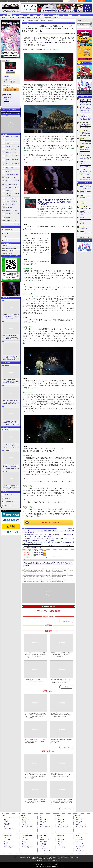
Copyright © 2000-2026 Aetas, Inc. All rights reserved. (46, 866)
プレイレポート (12, 18)
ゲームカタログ (57, 18)
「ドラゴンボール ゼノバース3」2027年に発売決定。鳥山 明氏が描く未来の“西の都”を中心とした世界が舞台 (86, 134)
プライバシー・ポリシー (47, 864)
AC (64, 15)
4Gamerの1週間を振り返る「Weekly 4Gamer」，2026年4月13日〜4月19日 (33, 680)
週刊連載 (6, 825)
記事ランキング (8, 829)
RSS (2, 1)
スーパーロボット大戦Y (85, 219)
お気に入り (74, 1)
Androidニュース (44, 839)
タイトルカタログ (27, 827)
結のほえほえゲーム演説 (12, 185)
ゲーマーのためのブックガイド (12, 181)
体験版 (28, 18)
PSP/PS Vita (78, 815)
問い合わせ (29, 1)
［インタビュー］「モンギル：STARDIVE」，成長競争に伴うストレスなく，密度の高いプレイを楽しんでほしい (11, 467)
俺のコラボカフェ (10, 191)
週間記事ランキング (9, 230)
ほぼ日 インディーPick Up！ (13, 171)
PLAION (6, 76)
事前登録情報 (44, 841)
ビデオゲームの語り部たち (12, 201)
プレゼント (7, 233)
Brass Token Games (9, 78)
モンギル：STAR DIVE (85, 193)
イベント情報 (79, 839)
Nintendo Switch (8, 253)
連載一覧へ (17, 224)
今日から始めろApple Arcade (13, 188)
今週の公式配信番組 (11, 149)
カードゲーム (79, 843)
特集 (6, 99)
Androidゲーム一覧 (45, 851)
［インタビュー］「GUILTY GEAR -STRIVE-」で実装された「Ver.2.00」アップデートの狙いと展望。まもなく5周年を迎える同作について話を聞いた (11, 446)
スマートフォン (43, 836)
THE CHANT (11, 70)
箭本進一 (66, 564)
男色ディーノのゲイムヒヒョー (12, 156)
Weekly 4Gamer (10, 140)
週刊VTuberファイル (11, 152)
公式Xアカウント (10, 1)
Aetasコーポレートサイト (11, 505)
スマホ (35, 15)
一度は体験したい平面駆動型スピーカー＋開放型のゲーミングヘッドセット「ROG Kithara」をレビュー (61, 741)
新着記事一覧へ (66, 621)
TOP (4, 15)
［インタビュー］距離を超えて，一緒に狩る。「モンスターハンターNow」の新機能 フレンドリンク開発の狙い (11, 488)
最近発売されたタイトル (45, 18)
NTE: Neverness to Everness (86, 234)
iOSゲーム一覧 (44, 849)
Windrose (82, 204)
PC (9, 15)
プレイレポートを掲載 (46, 141)
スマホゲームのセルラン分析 (12, 160)
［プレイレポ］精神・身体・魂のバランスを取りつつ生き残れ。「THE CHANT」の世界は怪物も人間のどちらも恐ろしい (55, 202)
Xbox (15, 15)
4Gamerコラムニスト (11, 198)
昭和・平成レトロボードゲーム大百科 (12, 194)
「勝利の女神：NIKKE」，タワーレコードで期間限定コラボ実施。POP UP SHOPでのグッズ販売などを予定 (85, 157)
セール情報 (43, 843)
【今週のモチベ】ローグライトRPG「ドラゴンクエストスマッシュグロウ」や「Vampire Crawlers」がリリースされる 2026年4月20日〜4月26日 (35, 655)
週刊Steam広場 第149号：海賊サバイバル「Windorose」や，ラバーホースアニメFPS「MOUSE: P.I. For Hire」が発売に (61, 681)
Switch (28, 15)
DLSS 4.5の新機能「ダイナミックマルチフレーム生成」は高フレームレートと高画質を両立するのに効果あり (35, 741)
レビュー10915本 (6, 12)
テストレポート (62, 839)
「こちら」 (55, 859)
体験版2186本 (15, 12)
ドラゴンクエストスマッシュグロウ (86, 214)
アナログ (70, 15)
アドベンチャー (45, 562)
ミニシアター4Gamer (11, 204)
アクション (38, 562)
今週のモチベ (9, 143)
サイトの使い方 (20, 1)
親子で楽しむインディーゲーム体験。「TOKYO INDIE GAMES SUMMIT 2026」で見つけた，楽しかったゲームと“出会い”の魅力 (11, 337)
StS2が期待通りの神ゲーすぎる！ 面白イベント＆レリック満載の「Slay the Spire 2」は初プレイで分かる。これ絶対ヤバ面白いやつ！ (11, 423)
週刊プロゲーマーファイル (12, 146)
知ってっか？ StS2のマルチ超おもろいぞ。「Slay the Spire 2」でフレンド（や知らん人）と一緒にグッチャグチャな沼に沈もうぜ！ (11, 402)
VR (48, 15)
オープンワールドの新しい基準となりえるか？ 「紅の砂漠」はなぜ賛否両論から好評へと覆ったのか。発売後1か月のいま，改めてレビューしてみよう (11, 381)
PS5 (41, 43)
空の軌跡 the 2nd (84, 228)
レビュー (3, 18)
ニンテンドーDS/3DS (26, 836)
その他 (78, 849)
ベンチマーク (62, 847)
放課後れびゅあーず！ (11, 221)
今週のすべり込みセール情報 (12, 164)
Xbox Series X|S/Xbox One (10, 248)
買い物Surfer (9, 207)
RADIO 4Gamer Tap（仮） (12, 174)
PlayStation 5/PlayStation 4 (10, 251)
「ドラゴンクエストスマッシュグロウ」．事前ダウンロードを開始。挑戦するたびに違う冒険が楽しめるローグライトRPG (86, 165)
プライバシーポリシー (10, 495)
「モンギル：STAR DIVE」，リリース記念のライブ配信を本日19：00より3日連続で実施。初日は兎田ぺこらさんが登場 (86, 142)
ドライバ (7, 240)
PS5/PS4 (21, 15)
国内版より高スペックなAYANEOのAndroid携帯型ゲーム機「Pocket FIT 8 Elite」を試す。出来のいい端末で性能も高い (61, 715)
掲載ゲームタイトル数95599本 (11, 10)
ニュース (7, 97)
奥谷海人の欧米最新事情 (12, 137)
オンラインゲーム (9, 817)
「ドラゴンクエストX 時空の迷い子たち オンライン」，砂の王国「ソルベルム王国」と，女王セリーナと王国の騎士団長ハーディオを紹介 (86, 126)
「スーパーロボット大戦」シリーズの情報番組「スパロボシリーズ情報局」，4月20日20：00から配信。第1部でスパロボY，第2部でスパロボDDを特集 (86, 118)
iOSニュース (43, 837)
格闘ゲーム (79, 841)
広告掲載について (9, 502)
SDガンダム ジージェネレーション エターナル (85, 187)
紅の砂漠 (82, 224)
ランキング (89, 1)
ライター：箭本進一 (70, 34)
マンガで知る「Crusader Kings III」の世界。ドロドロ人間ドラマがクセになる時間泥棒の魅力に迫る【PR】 (11, 358)
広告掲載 (57, 864)
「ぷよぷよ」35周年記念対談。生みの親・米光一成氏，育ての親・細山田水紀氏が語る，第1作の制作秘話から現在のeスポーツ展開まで (61, 802)
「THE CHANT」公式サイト (50, 523)
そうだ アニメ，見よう (12, 177)
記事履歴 (81, 1)
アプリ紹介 (43, 845)
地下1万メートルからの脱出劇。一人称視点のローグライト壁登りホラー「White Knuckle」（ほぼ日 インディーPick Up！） (61, 654)
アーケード (78, 836)
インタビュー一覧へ (66, 809)
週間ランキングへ (88, 177)
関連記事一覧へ (72, 529)
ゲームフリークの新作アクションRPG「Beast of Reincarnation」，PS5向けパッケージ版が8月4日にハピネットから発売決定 (86, 110)
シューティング (80, 845)
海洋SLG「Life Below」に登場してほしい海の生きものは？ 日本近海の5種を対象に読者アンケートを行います (11, 317)
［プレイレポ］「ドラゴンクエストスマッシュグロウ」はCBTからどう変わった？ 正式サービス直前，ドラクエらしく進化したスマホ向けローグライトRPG (86, 173)
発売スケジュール (27, 825)
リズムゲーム (79, 847)
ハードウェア (56, 15)
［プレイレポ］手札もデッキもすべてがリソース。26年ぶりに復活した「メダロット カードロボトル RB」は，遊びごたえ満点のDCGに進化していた (86, 150)
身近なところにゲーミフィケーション (12, 214)
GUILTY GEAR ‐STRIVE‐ (86, 208)
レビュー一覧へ (66, 747)
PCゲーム (7, 246)
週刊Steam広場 (10, 168)
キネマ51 (8, 218)
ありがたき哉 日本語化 (12, 210)
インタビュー (21, 18)
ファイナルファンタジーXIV (86, 198)
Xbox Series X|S (49, 43)
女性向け (42, 15)
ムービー (35, 18)
